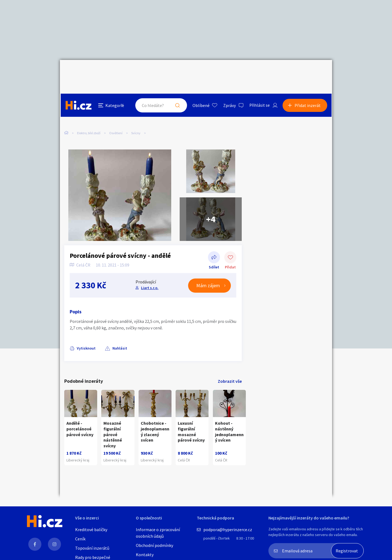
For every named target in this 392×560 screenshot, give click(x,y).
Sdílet (214, 247)
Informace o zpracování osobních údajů (158, 533)
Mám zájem (208, 275)
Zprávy (228, 72)
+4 (211, 208)
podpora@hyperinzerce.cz (228, 530)
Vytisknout (86, 337)
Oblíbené (200, 72)
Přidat (230, 247)
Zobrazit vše (230, 370)
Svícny (136, 111)
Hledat (176, 72)
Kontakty (145, 555)
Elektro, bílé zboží (89, 111)
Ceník (80, 539)
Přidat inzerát (308, 72)
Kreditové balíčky (91, 530)
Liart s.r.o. (150, 277)
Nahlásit (119, 337)
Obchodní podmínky (154, 545)
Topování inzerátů (92, 548)
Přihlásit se (259, 72)
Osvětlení (116, 111)
